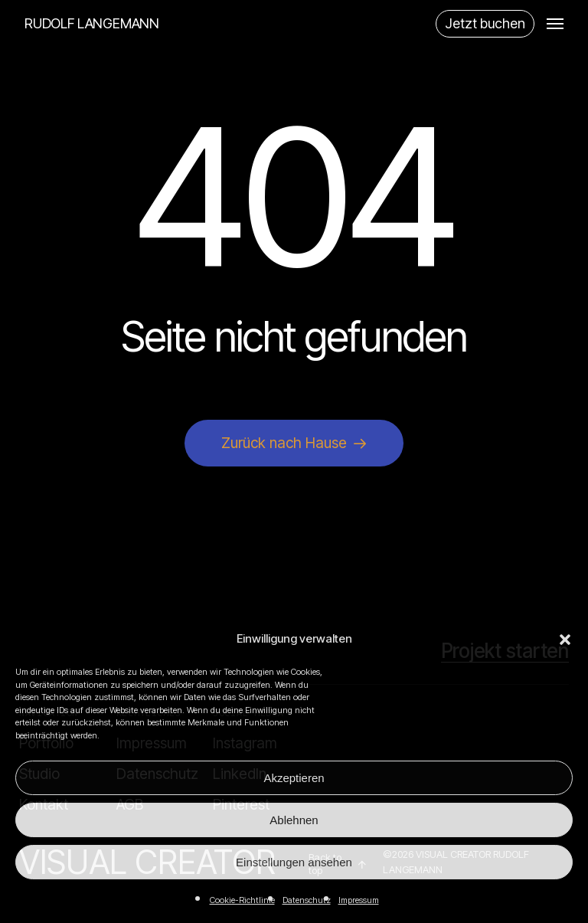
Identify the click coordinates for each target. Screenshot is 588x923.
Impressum (359, 900)
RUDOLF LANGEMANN (92, 24)
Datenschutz (307, 900)
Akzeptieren (294, 778)
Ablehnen (294, 820)
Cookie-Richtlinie (242, 900)
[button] (565, 640)
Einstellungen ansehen (294, 862)
